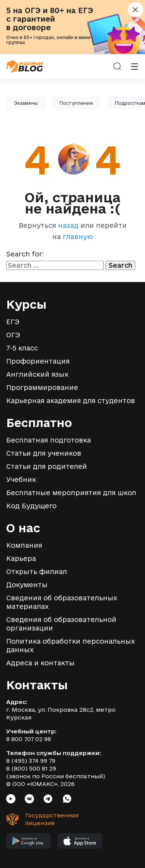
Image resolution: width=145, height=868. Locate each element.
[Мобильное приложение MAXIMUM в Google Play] (29, 843)
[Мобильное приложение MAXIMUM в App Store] (80, 843)
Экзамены (26, 103)
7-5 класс (22, 348)
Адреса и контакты (40, 663)
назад (68, 225)
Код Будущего (31, 506)
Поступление (76, 103)
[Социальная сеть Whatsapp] (67, 800)
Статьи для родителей (47, 466)
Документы (27, 585)
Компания (24, 545)
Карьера (21, 558)
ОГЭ (13, 335)
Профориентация (38, 361)
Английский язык (37, 374)
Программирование (42, 387)
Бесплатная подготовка (49, 440)
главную (78, 237)
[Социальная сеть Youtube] (11, 800)
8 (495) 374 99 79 (31, 761)
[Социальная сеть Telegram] (48, 800)
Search (120, 265)
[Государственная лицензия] (37, 819)
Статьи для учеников (44, 453)
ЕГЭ (13, 322)
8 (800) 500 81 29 (31, 768)
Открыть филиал (37, 572)
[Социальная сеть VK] (29, 800)
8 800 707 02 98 (29, 739)
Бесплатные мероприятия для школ (71, 493)
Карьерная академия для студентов (71, 401)
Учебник (21, 479)
